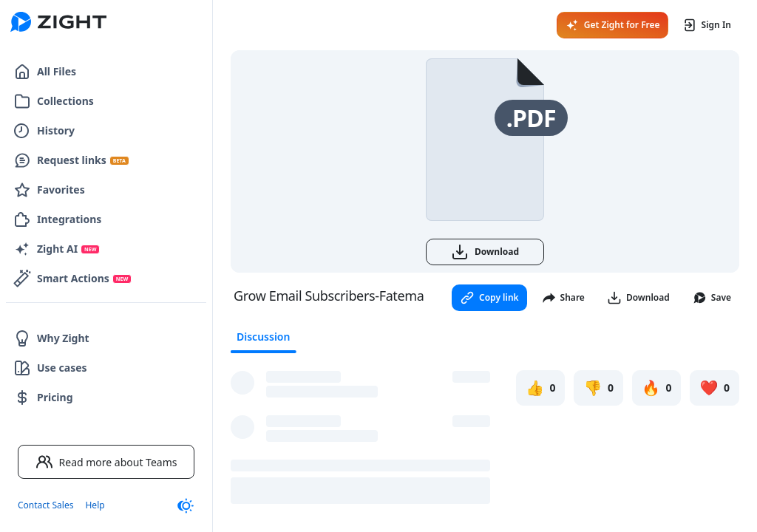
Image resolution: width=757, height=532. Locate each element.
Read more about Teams (106, 462)
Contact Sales (45, 505)
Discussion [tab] (263, 337)
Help (95, 505)
